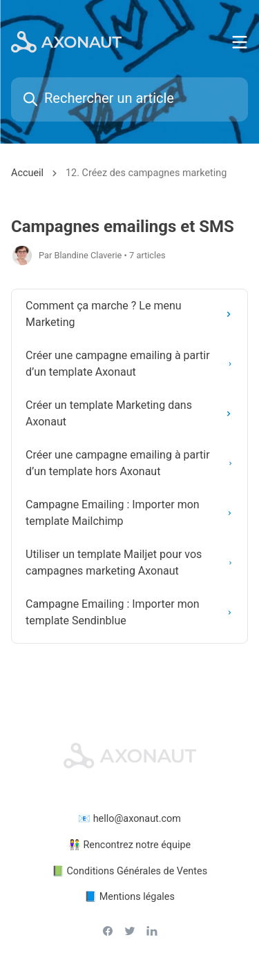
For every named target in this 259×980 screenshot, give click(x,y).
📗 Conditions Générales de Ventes (129, 871)
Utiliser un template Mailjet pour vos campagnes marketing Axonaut (134, 563)
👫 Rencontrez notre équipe (129, 845)
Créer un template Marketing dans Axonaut (134, 413)
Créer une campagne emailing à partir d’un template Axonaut (134, 364)
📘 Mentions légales (129, 897)
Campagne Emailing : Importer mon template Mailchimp (134, 513)
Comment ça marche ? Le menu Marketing (134, 314)
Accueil (27, 173)
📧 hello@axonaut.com (129, 819)
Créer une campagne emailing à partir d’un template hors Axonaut (134, 463)
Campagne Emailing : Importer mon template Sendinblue (134, 612)
